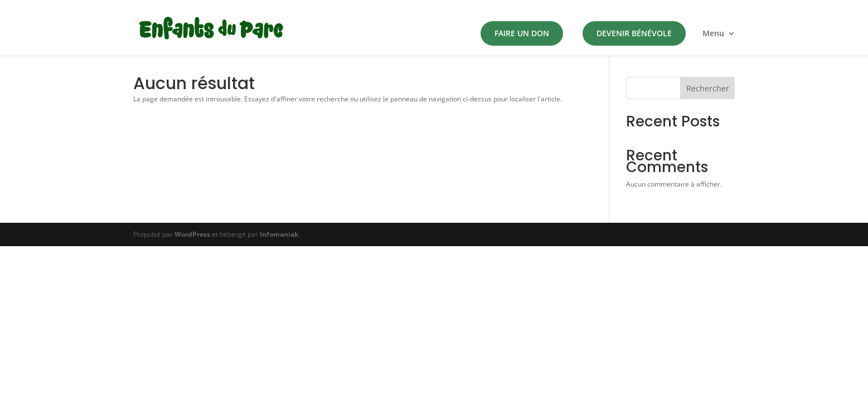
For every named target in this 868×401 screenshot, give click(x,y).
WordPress (192, 234)
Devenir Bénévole (634, 33)
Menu (713, 34)
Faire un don (522, 33)
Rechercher (708, 88)
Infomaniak (279, 234)
